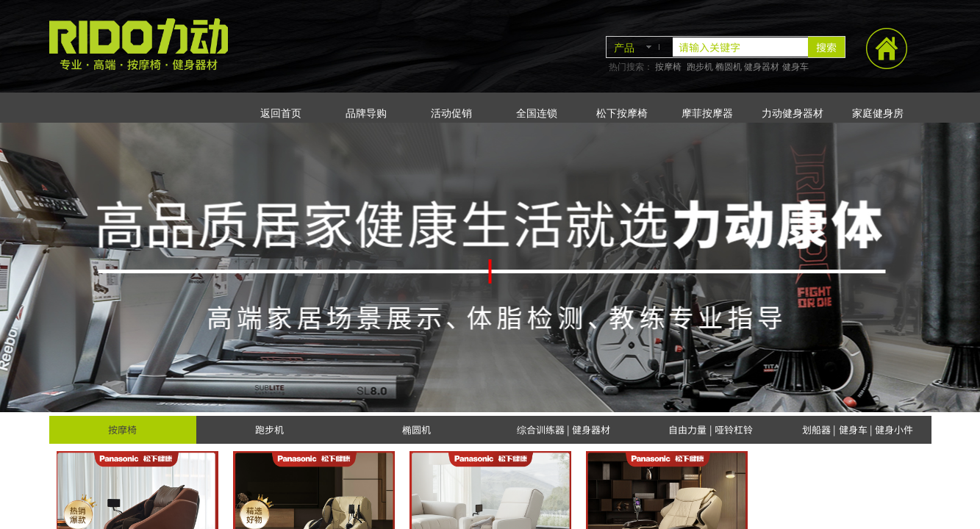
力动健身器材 (793, 114)
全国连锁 (537, 114)
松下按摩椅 (622, 114)
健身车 (795, 67)
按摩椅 (668, 67)
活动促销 (451, 114)
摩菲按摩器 (707, 114)
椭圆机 (729, 67)
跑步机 (700, 67)
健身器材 (762, 67)
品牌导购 (366, 114)
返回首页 (281, 114)
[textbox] (740, 47)
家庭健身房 (878, 114)
